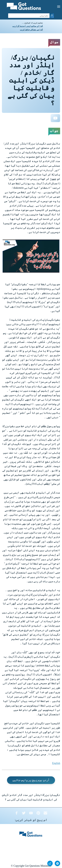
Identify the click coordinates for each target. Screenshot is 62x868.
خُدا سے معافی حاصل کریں (31, 30)
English (56, 763)
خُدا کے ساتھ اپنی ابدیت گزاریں (28, 26)
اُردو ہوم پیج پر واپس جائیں (31, 780)
